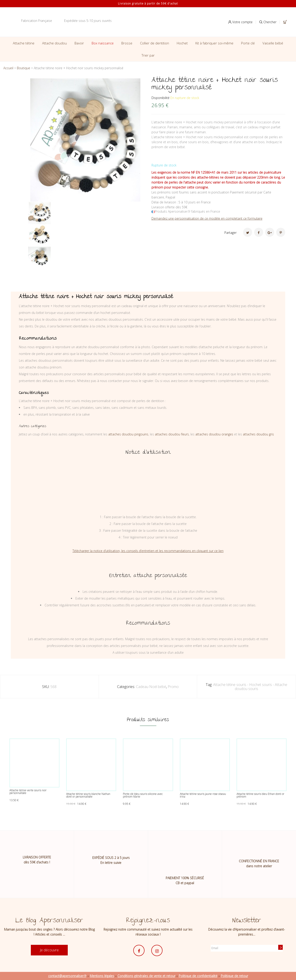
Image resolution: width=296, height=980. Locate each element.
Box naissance (103, 43)
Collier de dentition (155, 43)
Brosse (127, 43)
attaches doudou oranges (214, 434)
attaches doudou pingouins (128, 434)
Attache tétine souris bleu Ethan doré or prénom (260, 795)
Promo (173, 687)
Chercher (268, 22)
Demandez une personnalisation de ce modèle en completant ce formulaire (207, 218)
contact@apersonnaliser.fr (67, 976)
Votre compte (240, 22)
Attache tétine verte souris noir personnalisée (28, 792)
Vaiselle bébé (273, 43)
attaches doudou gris (258, 434)
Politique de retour (234, 976)
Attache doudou (54, 43)
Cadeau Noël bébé (151, 687)
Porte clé (248, 43)
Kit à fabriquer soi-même (214, 43)
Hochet (182, 43)
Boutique (24, 68)
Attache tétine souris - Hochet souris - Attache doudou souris (250, 687)
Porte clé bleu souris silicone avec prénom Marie (143, 795)
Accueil (8, 68)
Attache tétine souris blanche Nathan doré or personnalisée (88, 795)
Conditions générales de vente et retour (146, 976)
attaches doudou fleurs (172, 434)
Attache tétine (24, 43)
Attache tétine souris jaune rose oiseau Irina (203, 795)
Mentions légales (102, 976)
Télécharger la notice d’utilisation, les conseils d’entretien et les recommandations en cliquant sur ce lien (148, 551)
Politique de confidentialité (198, 976)
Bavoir (79, 43)
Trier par (148, 55)
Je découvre (49, 950)
